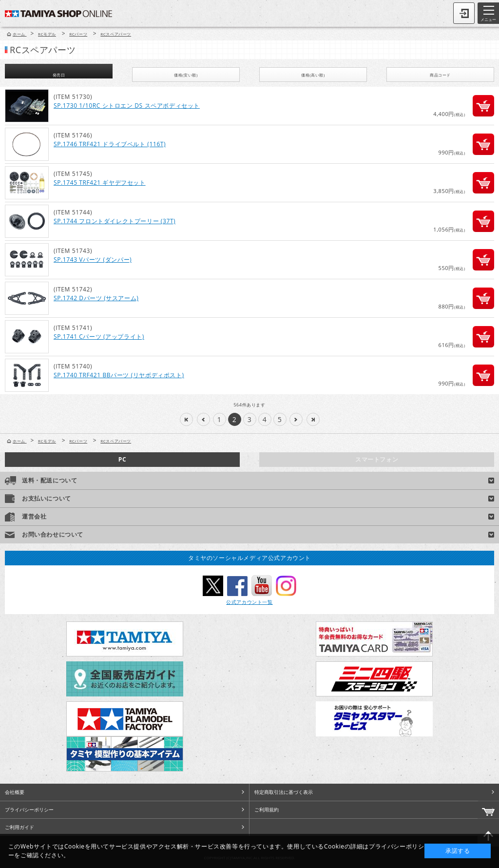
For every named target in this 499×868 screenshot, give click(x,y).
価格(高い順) (313, 75)
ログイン (464, 13)
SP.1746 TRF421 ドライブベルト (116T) (110, 144)
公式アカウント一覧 (249, 602)
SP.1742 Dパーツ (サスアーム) (96, 298)
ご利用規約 (267, 810)
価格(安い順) (186, 75)
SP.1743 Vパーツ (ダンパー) (93, 260)
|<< (186, 419)
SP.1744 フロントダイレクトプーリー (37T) (115, 221)
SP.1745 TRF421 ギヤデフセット (100, 183)
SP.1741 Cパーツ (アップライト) (99, 337)
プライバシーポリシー (29, 810)
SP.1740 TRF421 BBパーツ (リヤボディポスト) (119, 375)
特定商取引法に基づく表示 (284, 792)
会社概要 (15, 792)
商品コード (440, 75)
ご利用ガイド (19, 827)
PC (122, 459)
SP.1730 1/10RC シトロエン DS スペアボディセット (127, 106)
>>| (313, 419)
